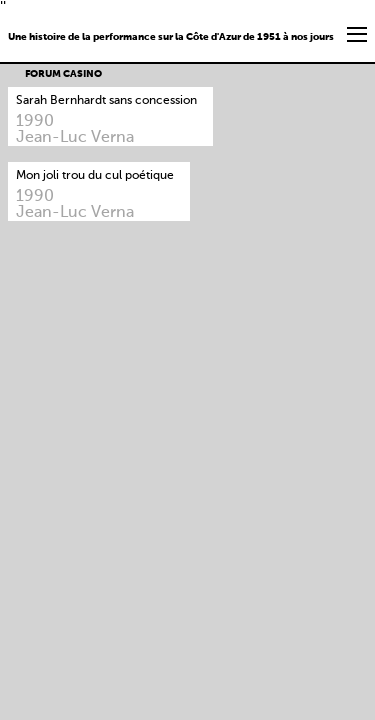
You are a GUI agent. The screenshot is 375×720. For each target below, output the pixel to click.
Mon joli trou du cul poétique (95, 176)
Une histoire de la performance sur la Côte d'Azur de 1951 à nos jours (171, 37)
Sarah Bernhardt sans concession (106, 101)
